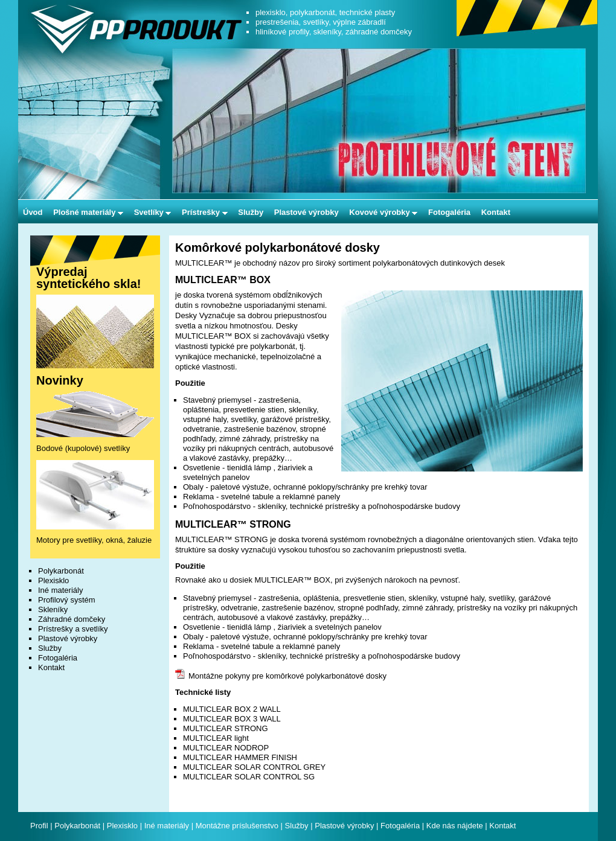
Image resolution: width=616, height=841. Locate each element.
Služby (251, 212)
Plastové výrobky (306, 212)
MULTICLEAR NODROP (226, 748)
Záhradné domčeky (72, 619)
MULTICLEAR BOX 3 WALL (232, 719)
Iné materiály (60, 590)
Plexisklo (53, 580)
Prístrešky (205, 212)
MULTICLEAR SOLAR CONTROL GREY (254, 767)
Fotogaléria (449, 212)
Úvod (33, 212)
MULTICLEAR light (216, 738)
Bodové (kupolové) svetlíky (83, 448)
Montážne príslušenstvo (237, 826)
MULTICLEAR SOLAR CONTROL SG (249, 777)
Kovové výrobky (383, 212)
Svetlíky (153, 212)
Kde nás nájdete (456, 826)
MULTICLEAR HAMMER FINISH (240, 757)
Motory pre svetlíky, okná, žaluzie (94, 540)
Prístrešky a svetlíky (73, 629)
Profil (39, 826)
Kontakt (496, 212)
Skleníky (53, 609)
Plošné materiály (88, 212)
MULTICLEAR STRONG (226, 728)
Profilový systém (67, 600)
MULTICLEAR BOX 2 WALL (232, 709)
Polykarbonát (61, 571)
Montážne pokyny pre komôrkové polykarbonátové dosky (281, 676)
